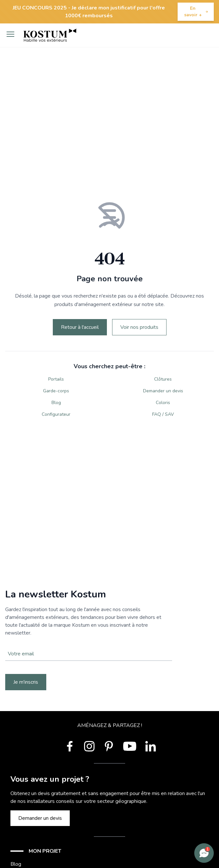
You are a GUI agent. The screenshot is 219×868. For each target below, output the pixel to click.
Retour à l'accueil (80, 327)
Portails (56, 379)
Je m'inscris (26, 682)
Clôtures (163, 379)
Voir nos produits (139, 327)
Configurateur (56, 414)
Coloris (163, 403)
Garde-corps (56, 391)
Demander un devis (163, 391)
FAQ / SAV (163, 414)
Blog (56, 403)
